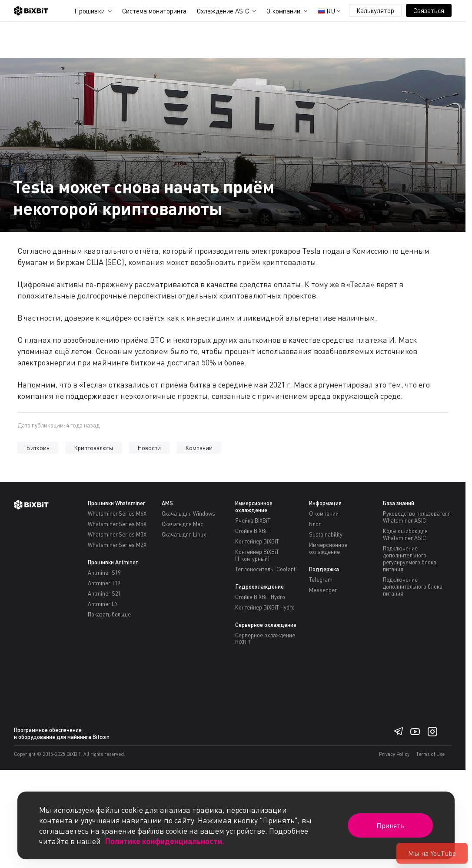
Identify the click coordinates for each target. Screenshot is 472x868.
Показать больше (110, 614)
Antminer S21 (105, 593)
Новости (149, 448)
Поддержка (324, 569)
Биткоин (38, 448)
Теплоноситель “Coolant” (266, 569)
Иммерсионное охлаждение (254, 507)
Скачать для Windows (188, 514)
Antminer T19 (104, 583)
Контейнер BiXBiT (257, 541)
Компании (199, 448)
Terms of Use (430, 754)
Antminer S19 (105, 573)
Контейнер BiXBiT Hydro (265, 607)
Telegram (321, 580)
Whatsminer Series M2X (117, 545)
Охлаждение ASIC (223, 11)
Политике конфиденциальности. (165, 841)
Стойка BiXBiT (252, 531)
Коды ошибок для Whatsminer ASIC (405, 534)
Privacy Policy (394, 754)
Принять (390, 825)
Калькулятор (376, 10)
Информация (325, 503)
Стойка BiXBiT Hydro (260, 597)
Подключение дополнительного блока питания (412, 586)
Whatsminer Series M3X (117, 534)
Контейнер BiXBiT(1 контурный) (257, 555)
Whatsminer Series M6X (117, 514)
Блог (315, 524)
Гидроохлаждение (259, 586)
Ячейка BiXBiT (253, 520)
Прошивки (90, 11)
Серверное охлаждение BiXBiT (265, 639)
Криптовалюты (94, 448)
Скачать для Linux (184, 534)
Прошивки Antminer (113, 562)
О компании (283, 11)
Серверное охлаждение (266, 625)
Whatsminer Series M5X (117, 524)
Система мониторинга (154, 11)
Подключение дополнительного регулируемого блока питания (409, 559)
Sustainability (326, 534)
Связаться (429, 10)
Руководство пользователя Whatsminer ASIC (417, 517)
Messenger (323, 590)
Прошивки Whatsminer (116, 503)
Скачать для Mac (183, 524)
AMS (167, 503)
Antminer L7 (103, 604)
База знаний (399, 503)
